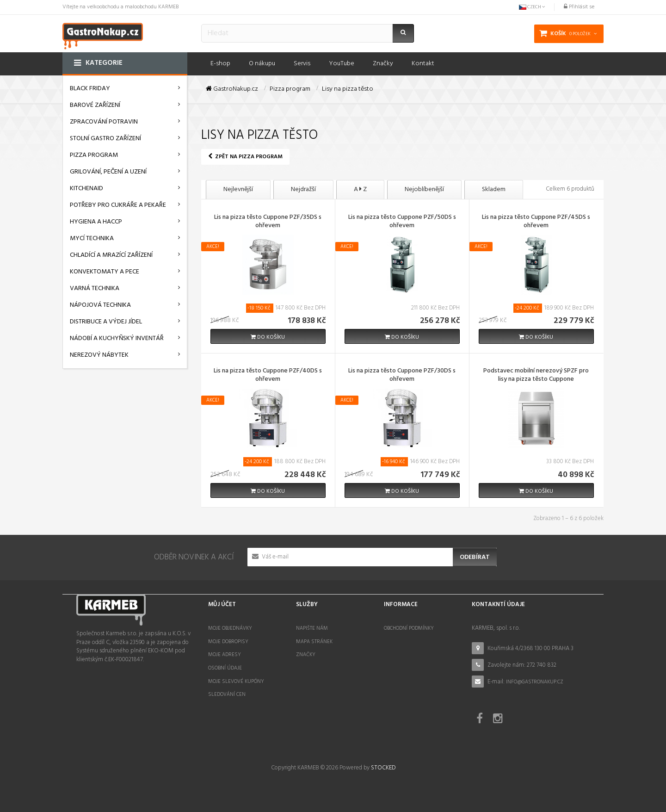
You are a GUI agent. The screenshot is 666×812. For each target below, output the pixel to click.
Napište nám (312, 628)
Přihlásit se (579, 7)
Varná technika (95, 288)
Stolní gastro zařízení (105, 139)
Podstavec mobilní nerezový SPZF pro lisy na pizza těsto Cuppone (536, 376)
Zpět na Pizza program (245, 157)
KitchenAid (86, 189)
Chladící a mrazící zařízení (111, 255)
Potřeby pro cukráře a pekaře (118, 205)
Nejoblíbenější (424, 189)
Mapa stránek (314, 642)
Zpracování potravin (104, 122)
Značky (306, 655)
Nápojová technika (100, 305)
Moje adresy (225, 655)
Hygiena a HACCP (96, 222)
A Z (360, 189)
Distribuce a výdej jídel (106, 322)
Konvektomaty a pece (105, 272)
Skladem (494, 189)
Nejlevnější (238, 189)
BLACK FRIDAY (90, 89)
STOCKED (383, 768)
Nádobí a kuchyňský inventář (117, 338)
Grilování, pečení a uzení (108, 172)
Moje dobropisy (228, 642)
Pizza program (94, 155)
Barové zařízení (95, 105)
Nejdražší (303, 189)
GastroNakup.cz (232, 89)
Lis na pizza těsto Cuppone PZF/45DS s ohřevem (536, 222)
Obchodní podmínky (409, 628)
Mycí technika (92, 239)
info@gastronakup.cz (535, 682)
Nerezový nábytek (99, 355)
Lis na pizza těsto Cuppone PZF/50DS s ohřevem (402, 222)
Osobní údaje (225, 668)
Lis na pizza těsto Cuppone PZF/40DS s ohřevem (268, 376)
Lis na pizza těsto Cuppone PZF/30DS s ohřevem (402, 376)
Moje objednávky (230, 628)
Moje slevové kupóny (236, 682)
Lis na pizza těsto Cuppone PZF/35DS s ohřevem (268, 222)
